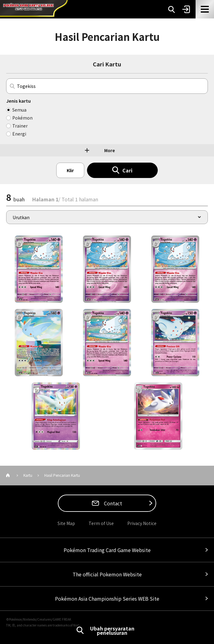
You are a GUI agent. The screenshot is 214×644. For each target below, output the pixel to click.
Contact (112, 503)
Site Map (66, 523)
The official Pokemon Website (107, 574)
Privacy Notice (142, 523)
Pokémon (22, 118)
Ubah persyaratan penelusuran (112, 630)
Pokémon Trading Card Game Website (107, 550)
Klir (70, 170)
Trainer (20, 126)
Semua (19, 110)
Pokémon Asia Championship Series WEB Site (107, 599)
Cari (127, 170)
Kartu (28, 475)
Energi (19, 134)
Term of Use (101, 523)
